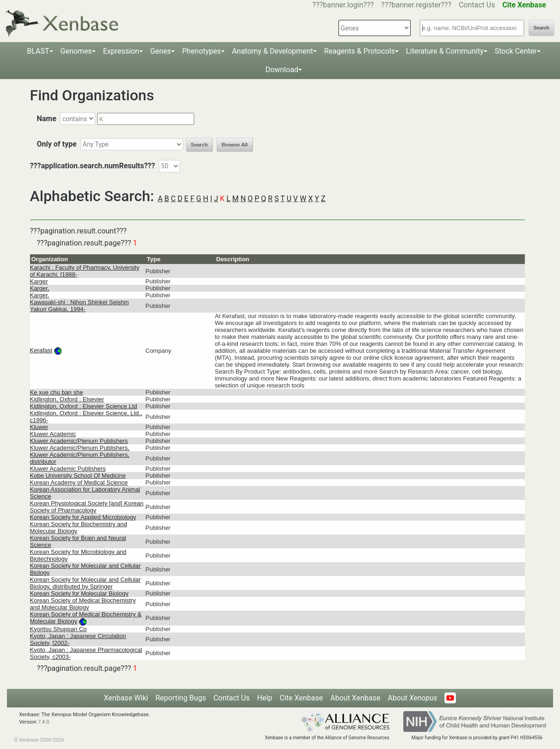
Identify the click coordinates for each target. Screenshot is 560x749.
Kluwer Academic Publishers (68, 469)
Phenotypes (202, 51)
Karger (39, 281)
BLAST (38, 51)
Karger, (40, 288)
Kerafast (41, 350)
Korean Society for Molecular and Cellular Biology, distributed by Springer (86, 583)
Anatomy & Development (273, 51)
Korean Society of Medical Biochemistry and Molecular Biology (83, 604)
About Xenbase (355, 698)
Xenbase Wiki (126, 698)
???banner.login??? (343, 5)
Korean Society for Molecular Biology (79, 593)
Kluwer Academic (53, 434)
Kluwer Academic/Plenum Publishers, (80, 448)
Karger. (40, 295)
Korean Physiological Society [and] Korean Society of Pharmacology (87, 507)
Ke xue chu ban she (57, 392)
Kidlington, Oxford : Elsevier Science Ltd (84, 406)
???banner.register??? (416, 5)
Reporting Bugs (181, 698)
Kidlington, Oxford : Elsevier (67, 399)
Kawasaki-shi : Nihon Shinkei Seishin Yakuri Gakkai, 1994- (80, 306)
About (412, 698)
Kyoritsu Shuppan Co (58, 629)
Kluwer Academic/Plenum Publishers (79, 441)
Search (542, 28)
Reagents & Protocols (360, 51)
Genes (161, 51)
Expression (121, 51)
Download (282, 70)
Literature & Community (445, 51)
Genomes (76, 51)
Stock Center (516, 51)
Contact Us (477, 5)
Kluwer (39, 427)
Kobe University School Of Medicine (78, 476)
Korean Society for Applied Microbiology (83, 517)
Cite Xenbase (302, 698)
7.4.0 (44, 722)
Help (265, 698)
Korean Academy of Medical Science (79, 482)
